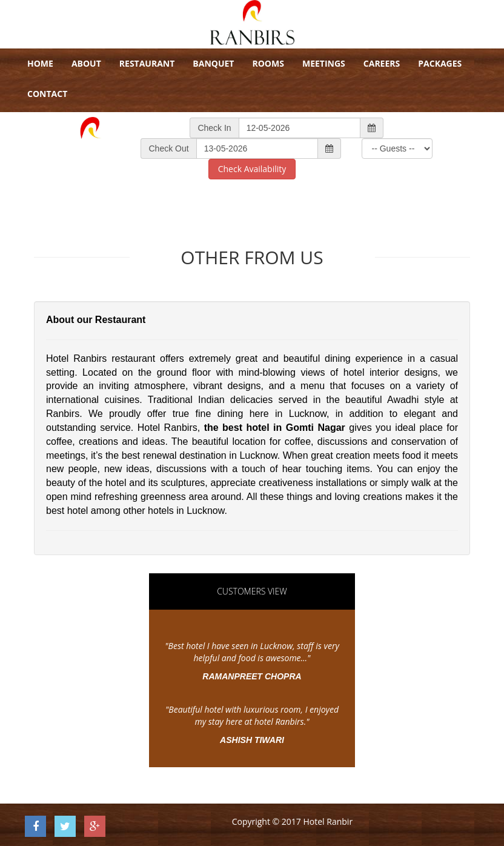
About (86, 63)
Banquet (213, 63)
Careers (382, 63)
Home (40, 63)
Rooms (268, 63)
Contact (47, 94)
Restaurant (147, 63)
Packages (440, 63)
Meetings (324, 63)
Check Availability (252, 169)
